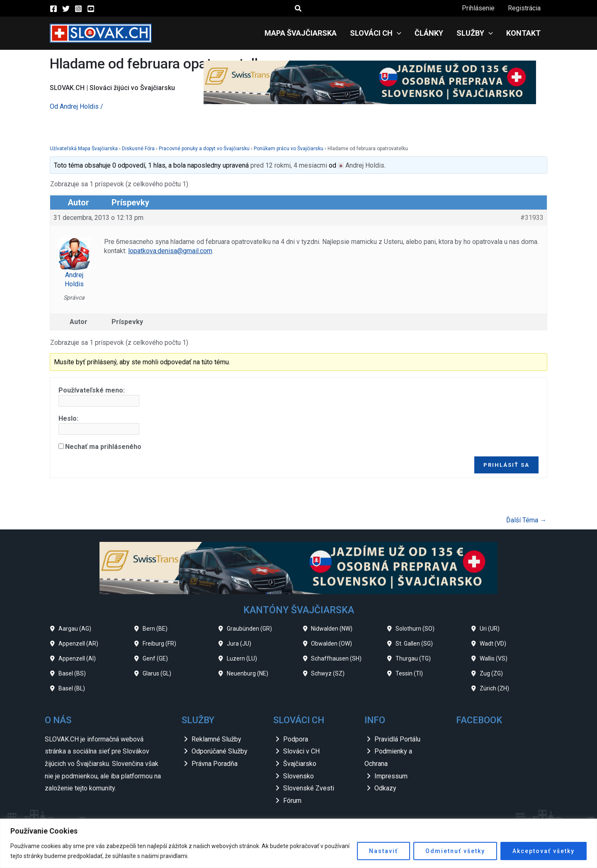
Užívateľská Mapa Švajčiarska (84, 149)
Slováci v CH (301, 751)
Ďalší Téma (526, 520)
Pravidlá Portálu (397, 739)
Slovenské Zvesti (309, 788)
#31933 (532, 218)
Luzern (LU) (242, 658)
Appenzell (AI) (77, 658)
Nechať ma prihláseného (103, 447)
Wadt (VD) (493, 644)
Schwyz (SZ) (328, 673)
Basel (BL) (72, 688)
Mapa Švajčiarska (301, 33)
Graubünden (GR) (249, 629)
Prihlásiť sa (506, 465)
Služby (475, 33)
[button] (298, 9)
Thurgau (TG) (413, 658)
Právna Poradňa (215, 764)
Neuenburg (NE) (248, 673)
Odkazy (385, 788)
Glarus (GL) (157, 673)
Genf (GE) (155, 658)
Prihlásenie (478, 8)
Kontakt (523, 33)
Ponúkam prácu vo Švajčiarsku (289, 149)
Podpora (296, 739)
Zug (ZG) (491, 673)
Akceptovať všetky (544, 851)
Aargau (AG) (75, 629)
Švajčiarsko (300, 764)
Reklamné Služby (216, 739)
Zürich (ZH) (494, 688)
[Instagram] (78, 9)
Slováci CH (376, 33)
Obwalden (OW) (331, 644)
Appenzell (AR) (78, 644)
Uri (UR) (490, 629)
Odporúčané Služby (220, 751)
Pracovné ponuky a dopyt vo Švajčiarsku (204, 149)
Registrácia (524, 8)
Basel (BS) (72, 673)
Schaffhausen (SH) (336, 658)
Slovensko (298, 776)
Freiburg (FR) (159, 644)
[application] (397, 33)
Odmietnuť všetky (455, 851)
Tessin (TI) (409, 673)
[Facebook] (53, 9)
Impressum (391, 776)
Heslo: (68, 418)
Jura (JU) (239, 644)
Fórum (292, 801)
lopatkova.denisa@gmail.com (170, 251)
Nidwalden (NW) (332, 629)
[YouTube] (91, 9)
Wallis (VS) (494, 658)
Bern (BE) (155, 629)
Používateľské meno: (92, 390)
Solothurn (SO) (415, 629)
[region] (298, 843)
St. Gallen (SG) (414, 644)
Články (429, 33)
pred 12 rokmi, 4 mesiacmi (289, 165)
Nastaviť (383, 851)
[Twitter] (66, 9)
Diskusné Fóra (138, 149)
